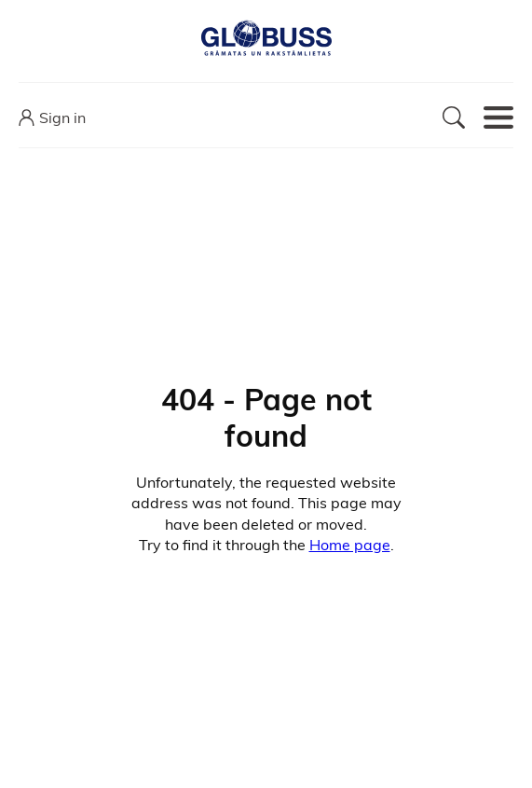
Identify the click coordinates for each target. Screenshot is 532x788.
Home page (350, 545)
